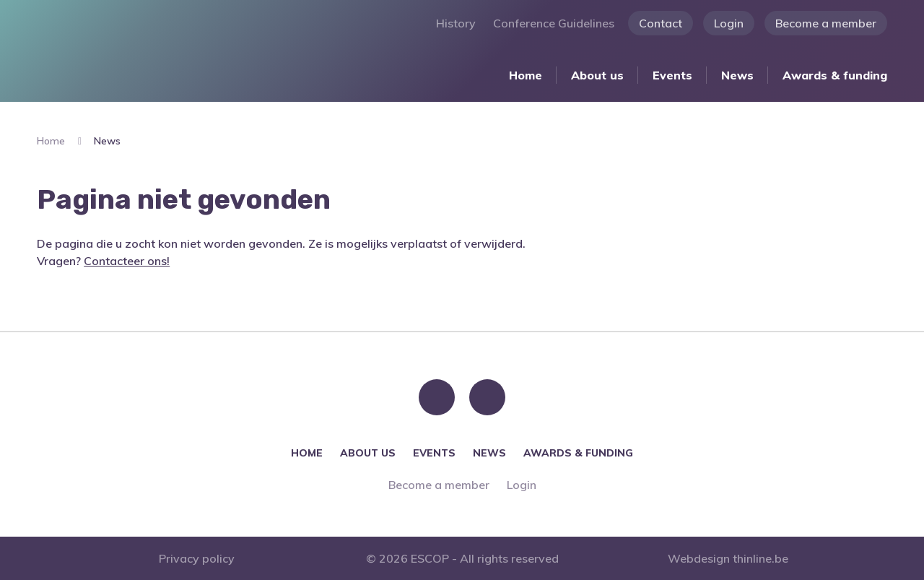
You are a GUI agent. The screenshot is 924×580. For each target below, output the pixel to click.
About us (597, 75)
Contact (661, 23)
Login (729, 23)
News (737, 75)
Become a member (826, 23)
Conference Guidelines (554, 23)
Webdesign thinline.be (728, 558)
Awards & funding (835, 75)
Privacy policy (197, 558)
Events (672, 75)
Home (526, 75)
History (456, 23)
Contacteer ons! (127, 261)
